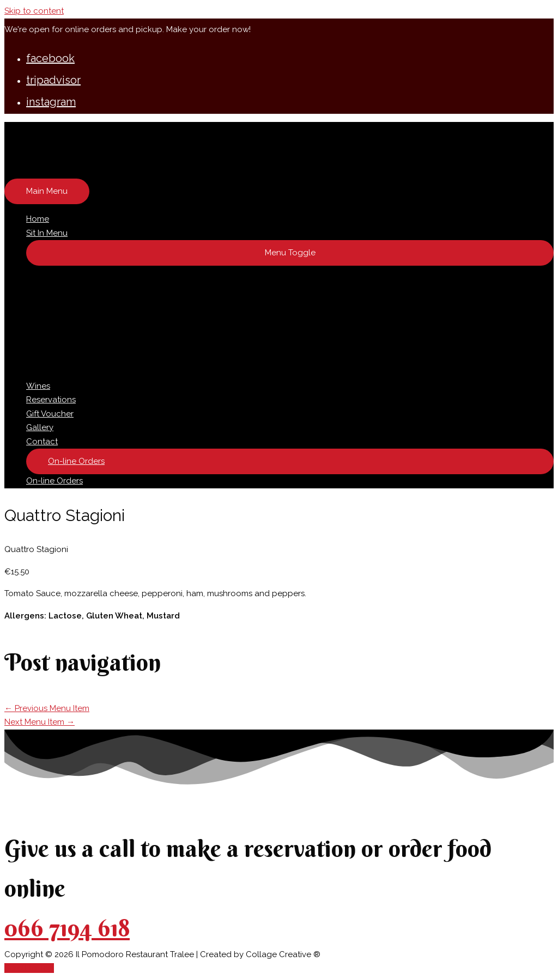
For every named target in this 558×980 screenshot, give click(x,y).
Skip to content (34, 11)
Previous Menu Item (47, 708)
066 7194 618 (67, 928)
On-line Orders (54, 481)
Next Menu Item (40, 722)
